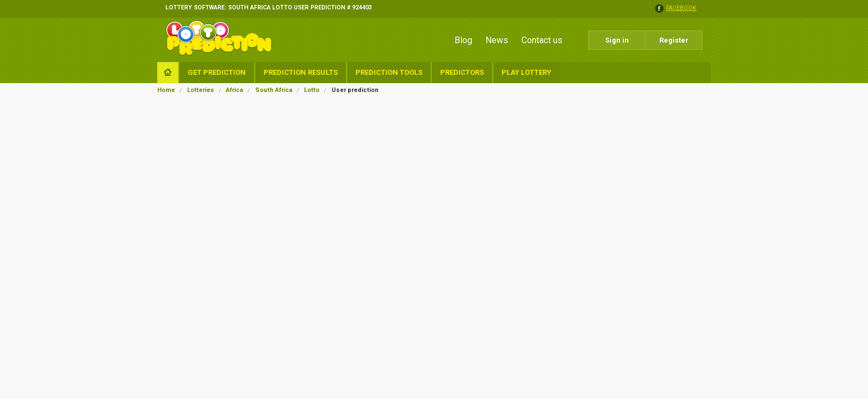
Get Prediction (217, 72)
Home (166, 90)
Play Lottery (526, 72)
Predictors (462, 72)
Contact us (542, 40)
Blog (463, 40)
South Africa (274, 90)
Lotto (312, 90)
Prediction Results (301, 72)
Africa (234, 90)
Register (674, 40)
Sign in (617, 40)
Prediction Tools (389, 72)
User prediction (355, 90)
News (497, 40)
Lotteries (201, 90)
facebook (681, 9)
